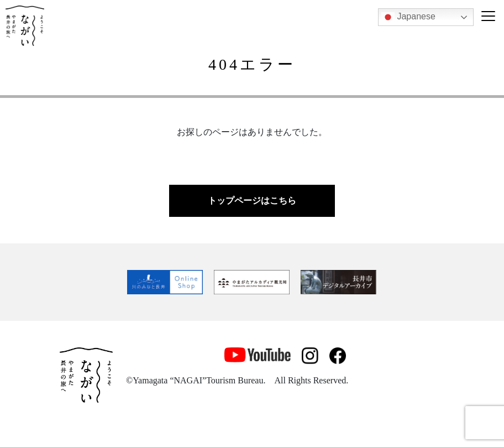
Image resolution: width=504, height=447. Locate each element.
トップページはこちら (252, 201)
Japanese (408, 17)
